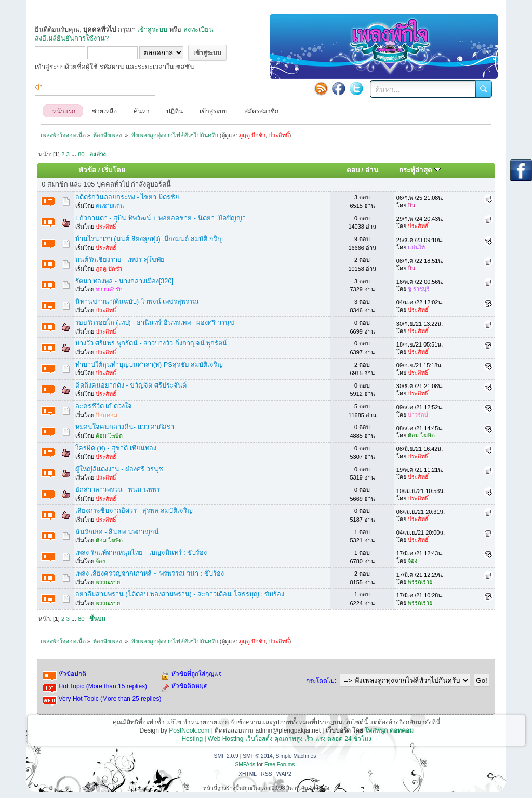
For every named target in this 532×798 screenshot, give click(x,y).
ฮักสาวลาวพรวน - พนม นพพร (118, 490)
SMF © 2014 (258, 756)
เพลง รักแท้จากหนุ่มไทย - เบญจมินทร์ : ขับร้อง (141, 553)
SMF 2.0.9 (226, 756)
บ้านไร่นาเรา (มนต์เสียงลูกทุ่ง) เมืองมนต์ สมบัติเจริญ (149, 239)
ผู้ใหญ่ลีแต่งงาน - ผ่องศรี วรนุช (119, 469)
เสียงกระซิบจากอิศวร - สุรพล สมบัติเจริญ (134, 510)
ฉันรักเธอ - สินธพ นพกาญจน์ (117, 532)
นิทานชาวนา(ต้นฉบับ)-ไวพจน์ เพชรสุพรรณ (137, 302)
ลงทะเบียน (198, 29)
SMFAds (245, 764)
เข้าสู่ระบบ (152, 29)
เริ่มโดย (114, 170)
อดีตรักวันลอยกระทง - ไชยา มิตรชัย (127, 197)
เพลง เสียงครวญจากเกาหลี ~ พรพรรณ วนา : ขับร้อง (150, 573)
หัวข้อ (87, 170)
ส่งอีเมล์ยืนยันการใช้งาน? (72, 38)
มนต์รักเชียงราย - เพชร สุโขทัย (120, 260)
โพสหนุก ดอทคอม (389, 730)
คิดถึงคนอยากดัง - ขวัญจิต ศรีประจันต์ (131, 385)
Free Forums (280, 764)
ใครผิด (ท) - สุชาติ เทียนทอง (116, 448)
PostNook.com (189, 730)
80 (81, 154)
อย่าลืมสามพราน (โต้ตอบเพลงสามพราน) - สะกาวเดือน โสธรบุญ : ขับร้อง (180, 594)
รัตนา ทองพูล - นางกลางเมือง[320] (124, 281)
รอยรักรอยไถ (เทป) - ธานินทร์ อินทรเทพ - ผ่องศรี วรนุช (155, 322)
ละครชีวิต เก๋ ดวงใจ (104, 406)
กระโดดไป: (321, 681)
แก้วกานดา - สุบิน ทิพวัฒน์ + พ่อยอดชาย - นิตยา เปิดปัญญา (161, 218)
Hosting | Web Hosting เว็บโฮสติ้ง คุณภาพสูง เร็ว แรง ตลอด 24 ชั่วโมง (276, 739)
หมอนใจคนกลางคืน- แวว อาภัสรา (125, 427)
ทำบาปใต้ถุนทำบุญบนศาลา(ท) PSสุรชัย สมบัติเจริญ (149, 364)
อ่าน (372, 170)
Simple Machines (296, 756)
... (75, 154)
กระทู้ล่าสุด (420, 170)
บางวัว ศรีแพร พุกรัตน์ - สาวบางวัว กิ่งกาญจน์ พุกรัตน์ (151, 343)
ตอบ (353, 170)
